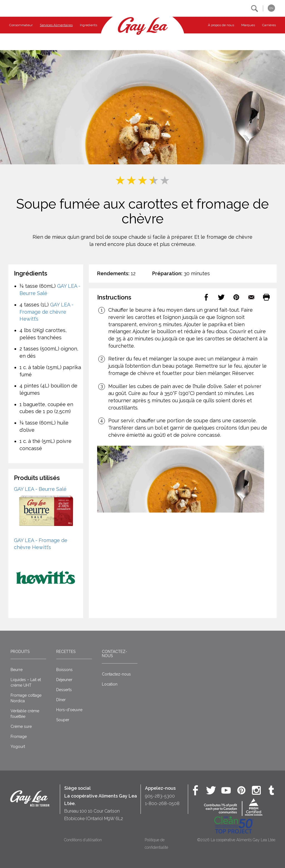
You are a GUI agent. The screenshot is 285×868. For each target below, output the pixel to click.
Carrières (269, 25)
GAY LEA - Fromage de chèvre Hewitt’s (46, 312)
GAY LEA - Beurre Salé (40, 489)
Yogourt (18, 747)
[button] (255, 8)
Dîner (61, 700)
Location (110, 684)
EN (271, 8)
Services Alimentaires (56, 25)
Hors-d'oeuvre (69, 710)
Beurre (17, 670)
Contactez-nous (115, 654)
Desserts (64, 690)
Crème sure (21, 726)
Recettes (66, 652)
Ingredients (89, 25)
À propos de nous (221, 25)
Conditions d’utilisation (83, 840)
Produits (20, 652)
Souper (63, 720)
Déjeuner (64, 680)
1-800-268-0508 (162, 804)
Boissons (64, 670)
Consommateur (21, 25)
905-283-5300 (160, 796)
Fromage (19, 737)
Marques (248, 25)
